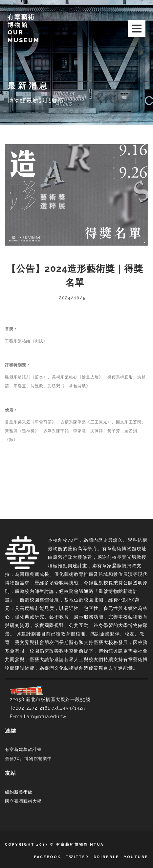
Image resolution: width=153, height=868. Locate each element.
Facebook (47, 857)
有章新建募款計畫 (23, 749)
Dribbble (106, 857)
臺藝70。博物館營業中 (28, 759)
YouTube (136, 857)
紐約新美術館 (19, 792)
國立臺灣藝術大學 (23, 801)
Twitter (77, 857)
